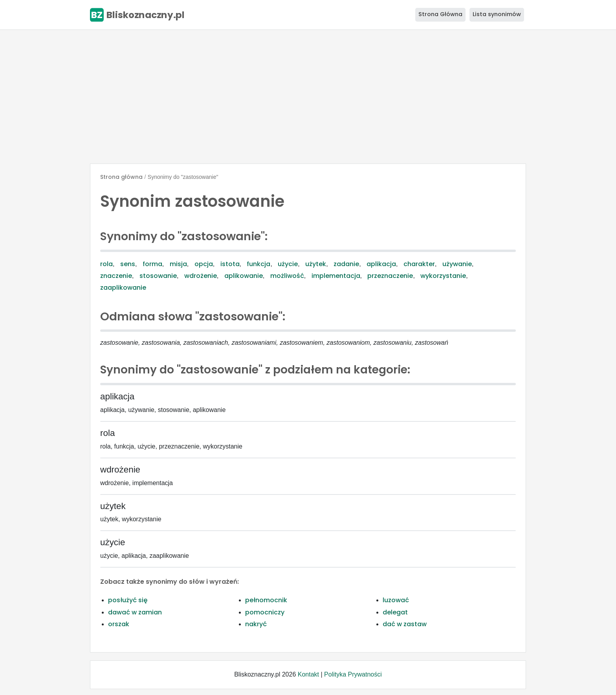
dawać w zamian (135, 612)
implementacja (336, 276)
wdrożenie (201, 276)
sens (128, 264)
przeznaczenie (390, 276)
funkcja (258, 264)
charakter (419, 264)
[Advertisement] (308, 97)
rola (106, 264)
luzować (396, 600)
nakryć (256, 624)
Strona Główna (440, 14)
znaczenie (116, 276)
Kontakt (308, 674)
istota (230, 264)
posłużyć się (128, 600)
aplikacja (381, 264)
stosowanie (158, 276)
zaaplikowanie (123, 288)
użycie (288, 264)
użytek (316, 264)
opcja (204, 264)
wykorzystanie (443, 276)
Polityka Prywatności (353, 674)
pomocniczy (265, 612)
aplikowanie (244, 276)
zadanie (346, 264)
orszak (119, 624)
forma (152, 264)
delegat (395, 612)
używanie (457, 264)
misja (178, 264)
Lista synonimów (497, 14)
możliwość (287, 276)
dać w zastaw (405, 624)
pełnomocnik (266, 600)
